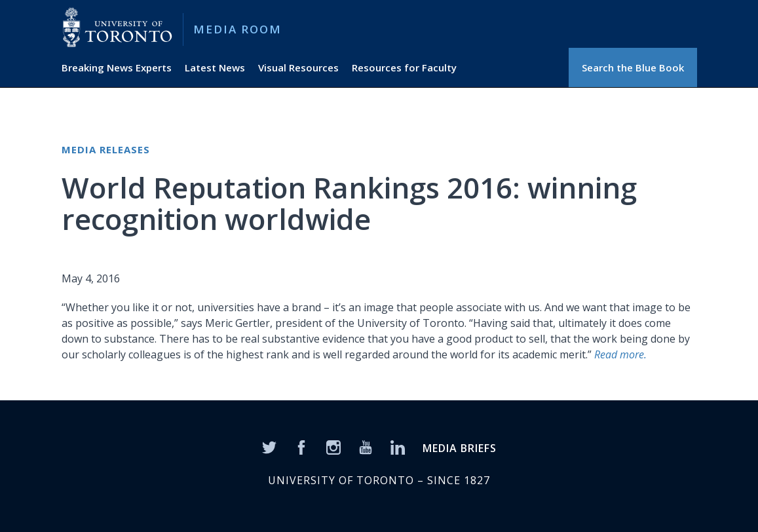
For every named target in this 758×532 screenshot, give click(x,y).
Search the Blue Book (633, 67)
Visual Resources (298, 67)
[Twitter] (269, 446)
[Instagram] (333, 446)
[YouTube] (366, 446)
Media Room (237, 29)
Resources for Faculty (404, 67)
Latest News (215, 67)
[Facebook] (301, 446)
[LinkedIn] (398, 446)
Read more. (620, 354)
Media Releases (106, 149)
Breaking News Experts (117, 67)
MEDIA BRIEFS (460, 448)
